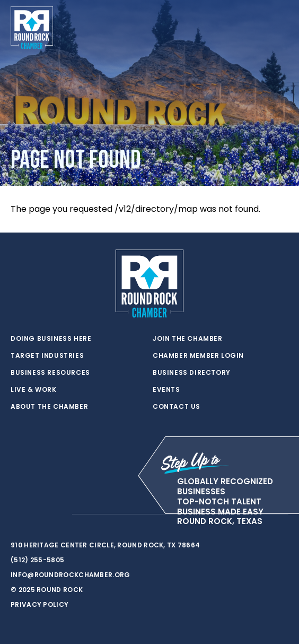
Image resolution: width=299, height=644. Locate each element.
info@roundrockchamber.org (71, 575)
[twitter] (16, 514)
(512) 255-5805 (37, 560)
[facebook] (37, 514)
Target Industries (47, 356)
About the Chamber (49, 407)
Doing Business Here (51, 339)
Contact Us (177, 407)
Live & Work (34, 390)
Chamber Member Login (198, 356)
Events (166, 390)
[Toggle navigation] (280, 28)
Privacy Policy (39, 604)
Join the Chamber (188, 339)
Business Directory (192, 373)
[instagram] (58, 514)
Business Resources (50, 373)
